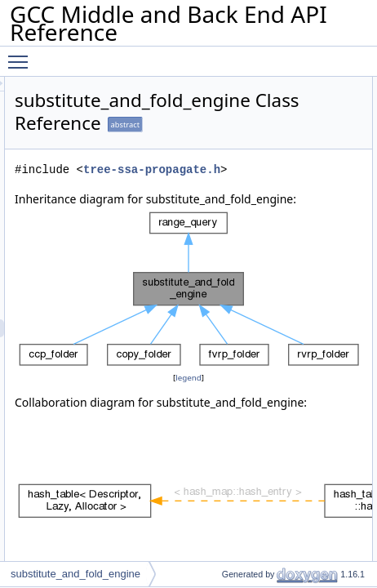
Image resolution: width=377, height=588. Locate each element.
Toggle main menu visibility (22, 55)
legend (270, 414)
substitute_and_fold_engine (75, 574)
